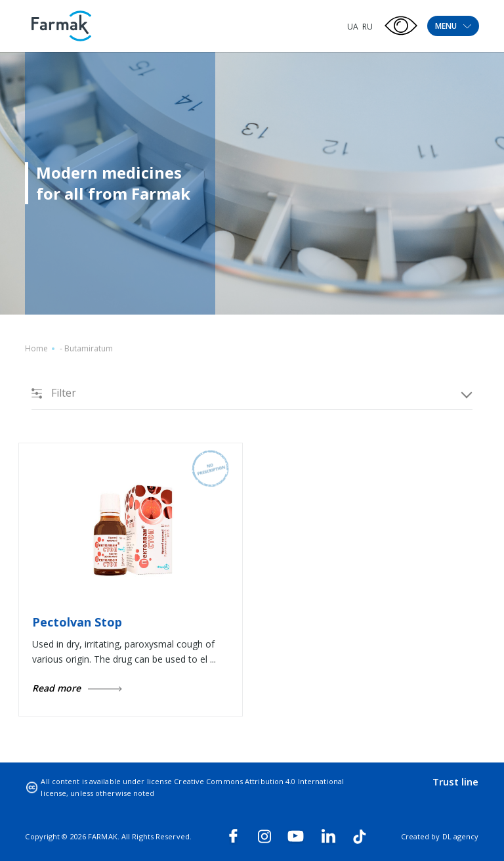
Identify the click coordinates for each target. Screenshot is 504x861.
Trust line (456, 782)
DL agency (461, 836)
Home (36, 348)
